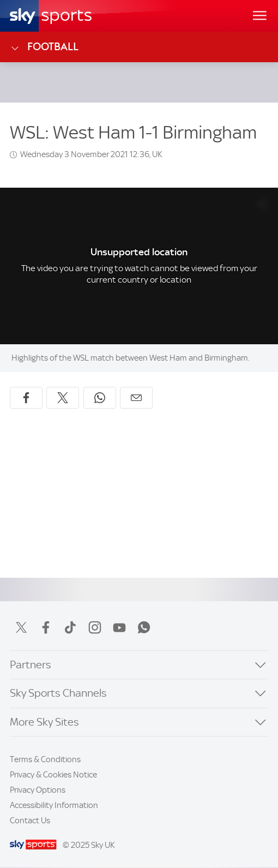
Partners (31, 665)
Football (44, 47)
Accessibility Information (54, 805)
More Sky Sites (44, 722)
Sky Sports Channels (58, 693)
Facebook (46, 627)
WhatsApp (144, 627)
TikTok (70, 627)
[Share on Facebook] (26, 398)
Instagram (95, 627)
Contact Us (30, 821)
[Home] (51, 16)
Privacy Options (38, 790)
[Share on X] (63, 398)
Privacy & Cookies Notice (53, 775)
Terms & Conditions (45, 759)
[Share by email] (136, 398)
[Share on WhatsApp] (100, 398)
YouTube (119, 627)
